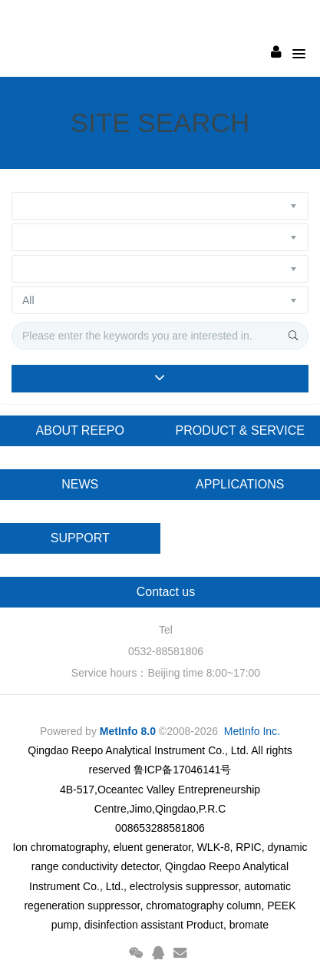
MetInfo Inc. (252, 731)
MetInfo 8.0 (128, 731)
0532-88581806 (166, 651)
